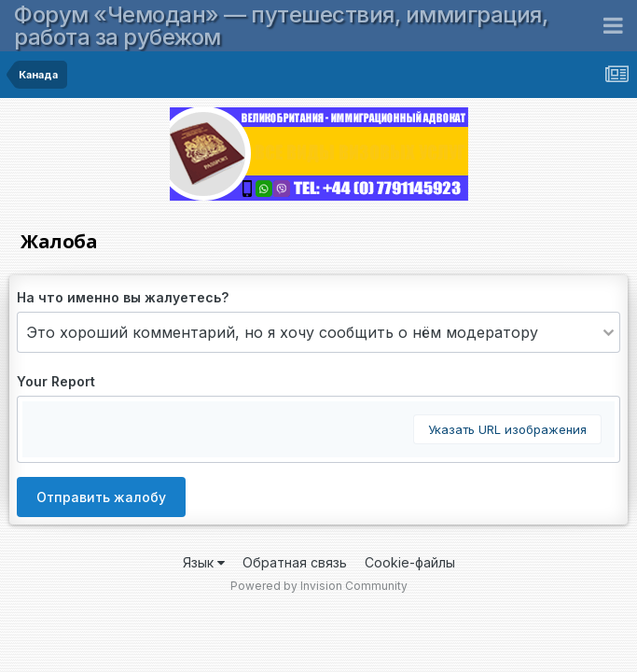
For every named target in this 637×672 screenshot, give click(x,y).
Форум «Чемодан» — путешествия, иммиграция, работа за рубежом (281, 26)
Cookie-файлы (410, 562)
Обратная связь (295, 562)
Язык (204, 562)
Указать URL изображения (507, 429)
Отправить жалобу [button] (101, 497)
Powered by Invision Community (319, 586)
